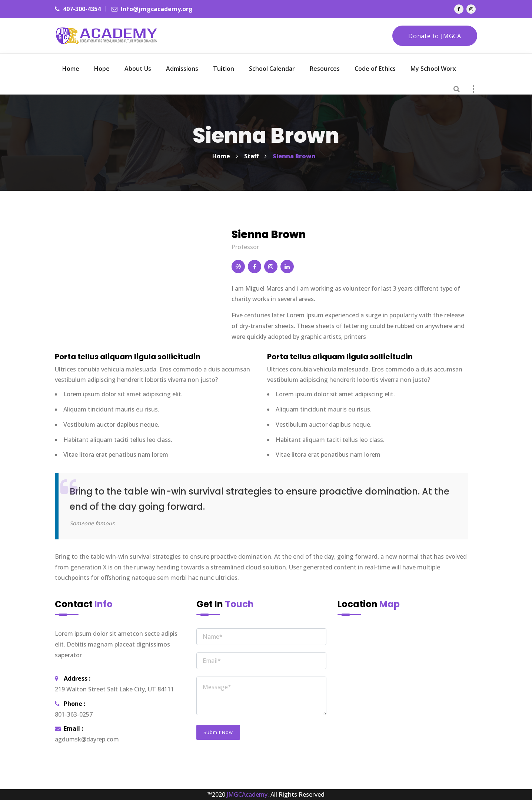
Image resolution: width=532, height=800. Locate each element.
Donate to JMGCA (435, 36)
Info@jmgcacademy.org (152, 9)
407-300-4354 (78, 9)
